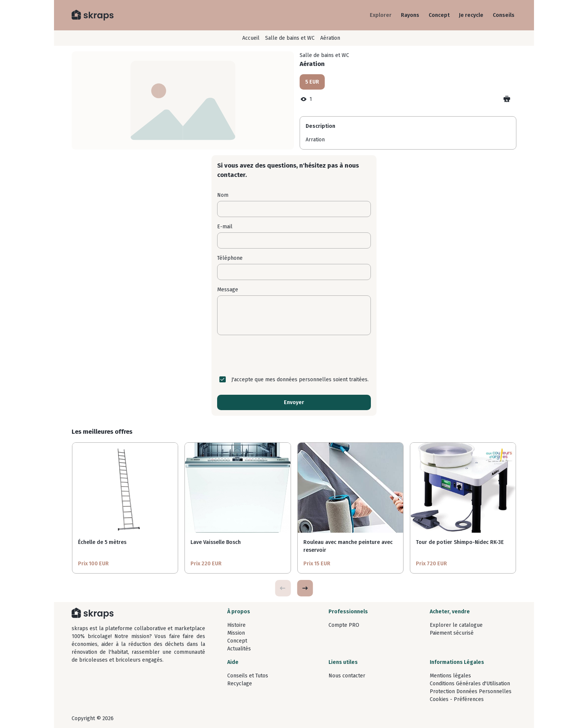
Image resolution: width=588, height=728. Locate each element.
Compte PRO (344, 625)
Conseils (504, 15)
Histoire (236, 625)
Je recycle (471, 15)
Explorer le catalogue (456, 625)
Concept (439, 15)
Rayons (410, 15)
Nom (223, 195)
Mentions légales (450, 676)
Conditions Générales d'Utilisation (470, 684)
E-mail (225, 227)
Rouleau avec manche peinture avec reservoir (348, 546)
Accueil (251, 38)
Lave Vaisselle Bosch (216, 542)
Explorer (381, 15)
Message (228, 290)
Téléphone (230, 258)
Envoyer (294, 402)
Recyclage (240, 684)
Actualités (239, 649)
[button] (305, 588)
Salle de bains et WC (290, 38)
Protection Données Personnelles (471, 691)
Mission (236, 633)
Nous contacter (347, 676)
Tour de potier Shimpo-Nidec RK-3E (460, 542)
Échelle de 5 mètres (102, 542)
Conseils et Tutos (248, 676)
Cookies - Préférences (457, 699)
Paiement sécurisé (452, 633)
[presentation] (294, 355)
